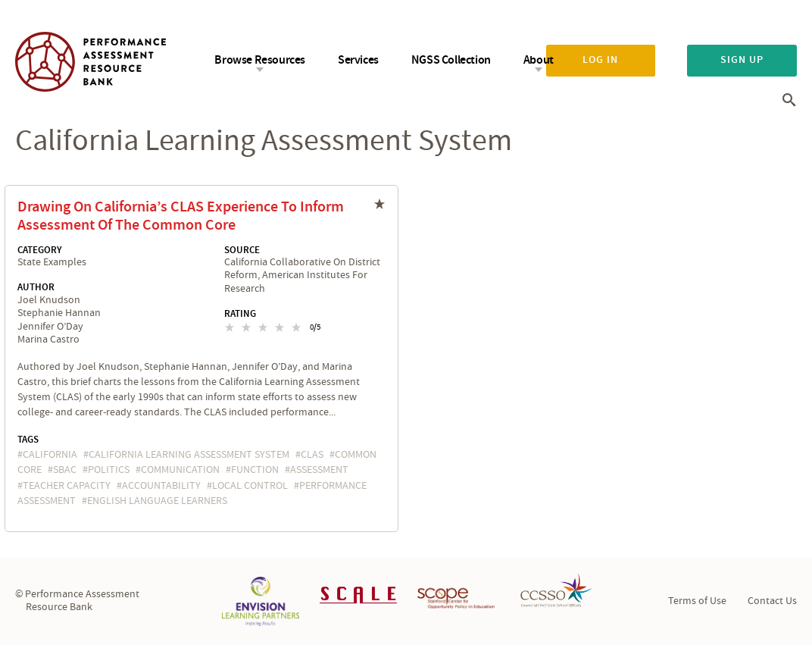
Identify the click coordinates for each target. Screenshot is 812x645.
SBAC (65, 470)
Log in (600, 60)
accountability (161, 486)
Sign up (742, 60)
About (539, 60)
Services (358, 60)
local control (250, 486)
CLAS (312, 455)
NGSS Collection (451, 60)
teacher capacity (67, 486)
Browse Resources (260, 60)
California (50, 455)
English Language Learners (157, 501)
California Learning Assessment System (189, 455)
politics (109, 470)
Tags (28, 440)
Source (242, 250)
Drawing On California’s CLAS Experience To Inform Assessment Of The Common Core (181, 216)
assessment (319, 470)
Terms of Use (697, 601)
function (255, 470)
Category (40, 250)
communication (180, 470)
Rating (240, 314)
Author (36, 287)
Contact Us (772, 601)
